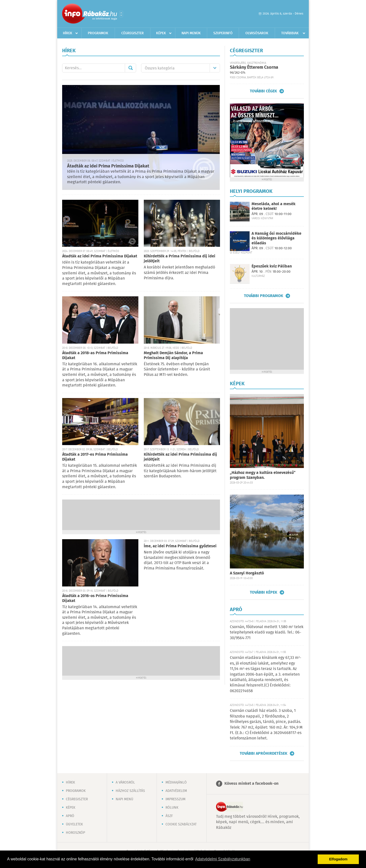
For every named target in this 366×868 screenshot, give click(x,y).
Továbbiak (290, 33)
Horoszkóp (75, 833)
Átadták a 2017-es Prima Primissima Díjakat (95, 457)
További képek (264, 592)
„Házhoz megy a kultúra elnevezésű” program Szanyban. (263, 475)
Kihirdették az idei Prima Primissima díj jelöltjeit (180, 457)
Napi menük (191, 33)
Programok (98, 33)
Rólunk (172, 808)
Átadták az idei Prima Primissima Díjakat (108, 166)
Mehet (130, 68)
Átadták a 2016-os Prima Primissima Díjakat (95, 598)
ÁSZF (169, 816)
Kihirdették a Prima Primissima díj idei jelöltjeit (180, 259)
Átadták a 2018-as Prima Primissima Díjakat (95, 356)
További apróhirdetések (264, 753)
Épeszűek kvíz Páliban (272, 266)
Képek (161, 33)
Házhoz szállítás (130, 791)
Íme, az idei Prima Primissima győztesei (180, 546)
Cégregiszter (133, 33)
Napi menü (124, 799)
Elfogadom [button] (338, 859)
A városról (125, 783)
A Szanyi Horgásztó (247, 573)
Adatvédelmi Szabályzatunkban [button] (223, 859)
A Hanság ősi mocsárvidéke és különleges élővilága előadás (276, 238)
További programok (264, 296)
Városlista (121, 14)
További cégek (263, 91)
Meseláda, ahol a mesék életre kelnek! (274, 206)
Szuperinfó (223, 33)
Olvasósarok (257, 33)
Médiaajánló (176, 783)
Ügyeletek (74, 824)
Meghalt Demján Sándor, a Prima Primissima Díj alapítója (173, 356)
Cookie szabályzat (181, 824)
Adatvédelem (176, 791)
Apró (70, 816)
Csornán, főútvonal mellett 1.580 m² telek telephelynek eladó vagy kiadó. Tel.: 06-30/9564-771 (267, 633)
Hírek (68, 33)
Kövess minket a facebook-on (251, 784)
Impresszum (175, 799)
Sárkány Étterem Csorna (254, 67)
